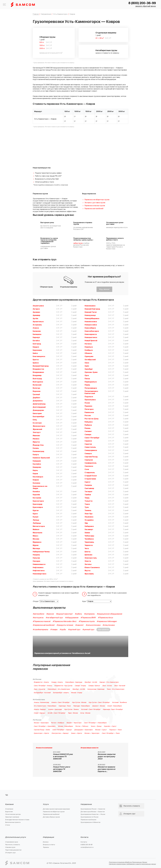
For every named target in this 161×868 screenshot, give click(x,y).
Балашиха (37, 334)
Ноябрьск (89, 350)
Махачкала (37, 533)
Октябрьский (90, 360)
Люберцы (37, 523)
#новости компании (44, 748)
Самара (88, 435)
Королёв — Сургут (110, 726)
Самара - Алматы (57, 682)
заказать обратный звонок (146, 6)
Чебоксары (89, 536)
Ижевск (36, 439)
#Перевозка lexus (105, 618)
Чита (87, 549)
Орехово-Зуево (91, 372)
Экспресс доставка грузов (95, 203)
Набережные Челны (41, 552)
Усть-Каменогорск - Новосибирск (45, 706)
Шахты (87, 552)
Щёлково (88, 555)
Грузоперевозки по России (89, 817)
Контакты (84, 837)
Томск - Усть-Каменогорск (115, 689)
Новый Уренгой (91, 341)
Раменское (89, 412)
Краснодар (38, 504)
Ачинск (36, 328)
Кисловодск (38, 477)
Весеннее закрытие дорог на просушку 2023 (107, 757)
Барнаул (36, 337)
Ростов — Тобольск (82, 726)
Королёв (36, 495)
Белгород (37, 344)
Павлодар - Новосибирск (81, 706)
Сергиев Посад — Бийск (42, 730)
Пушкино (88, 406)
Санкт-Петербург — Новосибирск (95, 723)
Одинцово (89, 356)
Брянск (36, 363)
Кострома (37, 498)
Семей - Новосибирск (114, 706)
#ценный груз (88, 630)
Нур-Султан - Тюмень (71, 709)
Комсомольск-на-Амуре (40, 487)
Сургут (88, 482)
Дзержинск (38, 401)
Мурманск (37, 542)
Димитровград (39, 404)
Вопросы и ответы (49, 845)
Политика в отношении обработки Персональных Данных (128, 862)
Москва (36, 539)
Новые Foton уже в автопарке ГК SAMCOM (62, 769)
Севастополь (90, 447)
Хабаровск (89, 526)
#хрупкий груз (74, 630)
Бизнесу (46, 842)
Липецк (36, 520)
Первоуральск (91, 382)
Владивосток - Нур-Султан (63, 686)
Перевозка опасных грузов (95, 206)
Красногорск (38, 501)
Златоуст (37, 432)
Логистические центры (13, 814)
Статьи (7, 825)
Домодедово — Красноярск (83, 730)
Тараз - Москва (73, 713)
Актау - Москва (85, 713)
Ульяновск (89, 517)
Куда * (85, 601)
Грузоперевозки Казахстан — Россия (93, 814)
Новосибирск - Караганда (74, 682)
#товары (54, 630)
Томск (87, 504)
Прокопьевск (90, 400)
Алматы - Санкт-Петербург (60, 702)
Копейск (36, 492)
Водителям (9, 812)
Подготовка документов (13, 850)
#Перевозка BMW (88, 618)
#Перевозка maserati (42, 621)
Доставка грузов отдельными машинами (56, 809)
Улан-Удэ (89, 514)
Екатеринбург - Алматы (61, 693)
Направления (86, 804)
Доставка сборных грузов (51, 817)
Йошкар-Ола (38, 445)
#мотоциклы (38, 618)
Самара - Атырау (80, 686)
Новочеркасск (91, 334)
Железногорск (39, 426)
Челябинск (89, 539)
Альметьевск (38, 306)
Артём (35, 319)
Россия (88, 416)
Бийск (35, 353)
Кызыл (36, 517)
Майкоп (36, 530)
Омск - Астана (107, 686)
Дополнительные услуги (15, 837)
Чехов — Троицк (96, 726)
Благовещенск (39, 356)
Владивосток (38, 369)
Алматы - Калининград (41, 702)
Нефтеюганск (39, 571)
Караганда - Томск (65, 706)
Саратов (88, 444)
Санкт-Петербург (92, 438)
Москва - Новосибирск (65, 726)
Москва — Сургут (101, 730)
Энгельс (88, 564)
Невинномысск (39, 564)
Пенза (87, 379)
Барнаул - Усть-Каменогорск (109, 682)
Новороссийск (91, 325)
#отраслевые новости (89, 748)
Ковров (36, 480)
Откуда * (36, 601)
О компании (9, 809)
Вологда (36, 388)
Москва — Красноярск (41, 723)
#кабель (78, 614)
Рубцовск (89, 422)
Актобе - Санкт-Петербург (56, 713)
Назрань (36, 555)
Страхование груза (11, 842)
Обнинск (88, 353)
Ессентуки (37, 423)
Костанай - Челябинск (119, 702)
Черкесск (89, 545)
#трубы (63, 630)
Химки (87, 533)
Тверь (87, 498)
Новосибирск (90, 328)
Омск (87, 363)
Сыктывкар (89, 488)
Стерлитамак (90, 479)
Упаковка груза (10, 847)
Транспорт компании (12, 817)
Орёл (87, 366)
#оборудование (72, 618)
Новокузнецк (90, 315)
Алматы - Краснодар (55, 709)
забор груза (78, 243)
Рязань (88, 428)
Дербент (37, 398)
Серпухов (89, 460)
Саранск (88, 441)
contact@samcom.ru (87, 847)
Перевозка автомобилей (94, 209)
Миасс (36, 536)
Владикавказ (38, 372)
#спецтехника (109, 625)
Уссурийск (89, 520)
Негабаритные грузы (106, 50)
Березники (37, 350)
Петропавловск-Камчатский (92, 392)
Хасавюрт (89, 530)
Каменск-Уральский (41, 458)
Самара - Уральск (94, 686)
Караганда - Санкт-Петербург (113, 709)
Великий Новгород (41, 366)
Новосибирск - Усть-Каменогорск (59, 689)
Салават (88, 431)
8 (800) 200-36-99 (142, 3)
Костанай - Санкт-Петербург (91, 709)
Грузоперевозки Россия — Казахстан (93, 809)
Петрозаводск (91, 388)
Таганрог (89, 492)
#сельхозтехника (93, 625)
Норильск (89, 347)
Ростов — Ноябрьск (58, 723)
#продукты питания (65, 625)
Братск (36, 360)
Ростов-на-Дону (92, 419)
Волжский (37, 385)
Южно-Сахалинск (92, 568)
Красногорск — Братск (41, 733)
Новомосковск (91, 322)
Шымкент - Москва (98, 706)
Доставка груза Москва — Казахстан (93, 812)
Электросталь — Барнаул (60, 733)
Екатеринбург (39, 417)
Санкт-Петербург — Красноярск (45, 726)
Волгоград (37, 379)
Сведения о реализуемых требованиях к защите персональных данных (132, 864)
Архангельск (38, 322)
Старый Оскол (91, 476)
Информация (48, 837)
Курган (36, 511)
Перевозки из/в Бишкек (88, 820)
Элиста (88, 561)
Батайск (36, 341)
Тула (87, 507)
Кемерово (37, 467)
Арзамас (36, 312)
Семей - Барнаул (39, 713)
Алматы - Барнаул (40, 709)
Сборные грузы (47, 37)
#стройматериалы (40, 630)
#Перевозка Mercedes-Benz (65, 621)
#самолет (79, 625)
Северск (88, 454)
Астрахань (37, 325)
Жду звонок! (104, 289)
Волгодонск (38, 382)
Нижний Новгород (92, 309)
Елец (35, 420)
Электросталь (91, 558)
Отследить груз (10, 853)
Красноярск (38, 507)
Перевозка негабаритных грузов (97, 200)
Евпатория (37, 413)
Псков (87, 403)
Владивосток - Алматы (41, 682)
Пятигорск (89, 409)
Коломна (36, 483)
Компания (9, 804)
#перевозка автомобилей (44, 625)
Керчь (35, 470)
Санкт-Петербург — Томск (111, 733)
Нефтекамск (38, 568)
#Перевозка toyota (87, 621)
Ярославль (89, 574)
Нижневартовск (40, 574)
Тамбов (88, 495)
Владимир (37, 375)
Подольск (89, 397)
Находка (36, 561)
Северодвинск (91, 450)
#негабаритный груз (54, 618)
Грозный (36, 394)
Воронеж (37, 391)
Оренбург (89, 369)
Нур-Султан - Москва (79, 702)
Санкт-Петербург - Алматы (43, 686)
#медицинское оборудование (109, 614)
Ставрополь (90, 473)
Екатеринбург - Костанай (42, 693)
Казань (36, 448)
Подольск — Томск (115, 730)
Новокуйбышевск (92, 319)
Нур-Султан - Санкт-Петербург (99, 702)
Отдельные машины (106, 33)
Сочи (87, 469)
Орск (87, 375)
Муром (36, 545)
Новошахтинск (91, 337)
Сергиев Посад (91, 457)
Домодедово (38, 410)
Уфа (86, 523)
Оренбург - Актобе (91, 682)
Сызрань (88, 485)
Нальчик (36, 558)
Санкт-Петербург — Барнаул (62, 730)
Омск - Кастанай (120, 686)
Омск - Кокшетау (39, 689)
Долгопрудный (39, 407)
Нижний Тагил (91, 312)
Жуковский (37, 429)
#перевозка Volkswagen (107, 621)
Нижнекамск (90, 306)
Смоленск (89, 466)
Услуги (46, 804)
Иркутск (36, 442)
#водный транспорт (64, 614)
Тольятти (89, 501)
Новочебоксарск (92, 331)
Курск (35, 514)
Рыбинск (88, 425)
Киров (35, 474)
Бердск (36, 347)
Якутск (88, 571)
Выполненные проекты (13, 822)
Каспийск (37, 464)
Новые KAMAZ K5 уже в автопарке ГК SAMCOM (63, 757)
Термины (46, 847)
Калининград (38, 451)
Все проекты (103, 630)
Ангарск (36, 309)
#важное (50, 614)
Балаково (37, 331)
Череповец (89, 542)
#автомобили (38, 614)
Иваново (36, 436)
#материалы (89, 614)
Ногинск (88, 344)
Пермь (87, 385)
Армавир (36, 315)
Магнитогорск (39, 526)
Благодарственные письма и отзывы (17, 820)
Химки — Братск (76, 733)
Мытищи (36, 549)
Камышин (37, 461)
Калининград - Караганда (96, 689)
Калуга (36, 455)
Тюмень (88, 511)
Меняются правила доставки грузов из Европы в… (106, 769)
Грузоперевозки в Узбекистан (90, 822)
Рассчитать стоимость (13, 845)
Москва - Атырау (77, 693)
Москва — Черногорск (74, 723)
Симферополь (91, 463)
